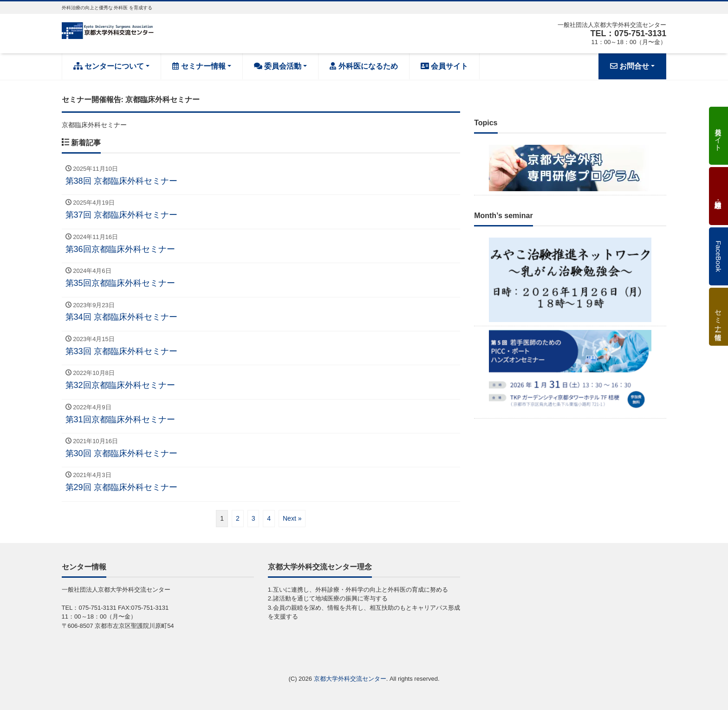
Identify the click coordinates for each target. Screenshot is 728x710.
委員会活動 (278, 66)
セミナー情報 (199, 66)
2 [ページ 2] (238, 518)
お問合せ (630, 66)
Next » (292, 518)
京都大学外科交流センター (350, 679)
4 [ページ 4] (269, 518)
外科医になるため (364, 66)
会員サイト (444, 66)
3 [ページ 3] (253, 518)
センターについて (109, 66)
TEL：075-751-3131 (628, 33)
